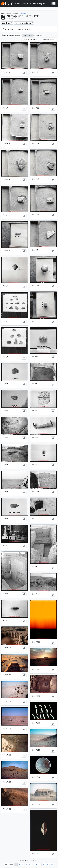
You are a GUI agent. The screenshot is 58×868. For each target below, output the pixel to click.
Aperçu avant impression (11, 35)
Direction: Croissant (48, 39)
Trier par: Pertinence (31, 39)
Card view (27, 35)
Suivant (50, 864)
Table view (38, 35)
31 (44, 864)
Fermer (23, 13)
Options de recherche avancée (17, 29)
